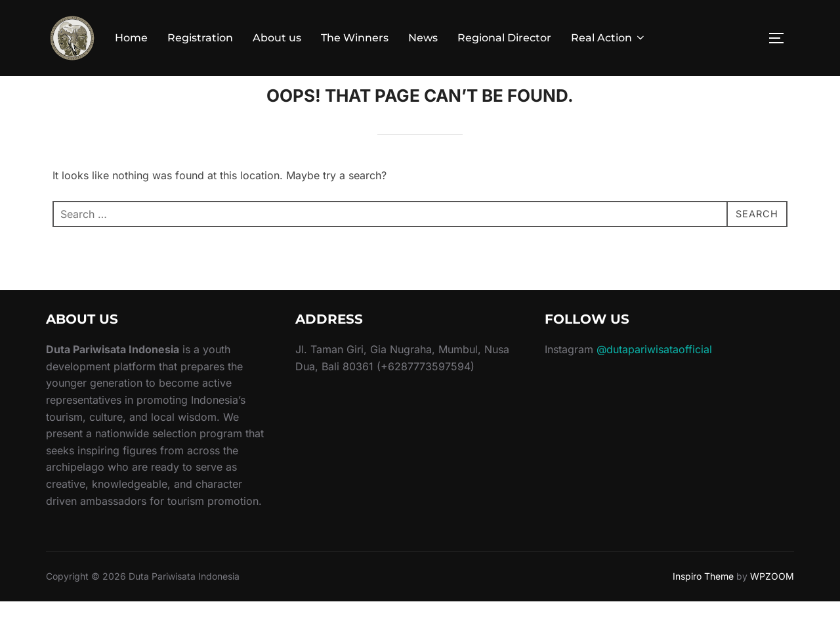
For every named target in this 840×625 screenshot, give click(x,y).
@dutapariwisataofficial (654, 373)
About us (277, 38)
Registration (200, 38)
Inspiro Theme (703, 600)
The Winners (355, 38)
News (423, 38)
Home (131, 38)
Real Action (609, 38)
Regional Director (504, 38)
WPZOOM (772, 600)
